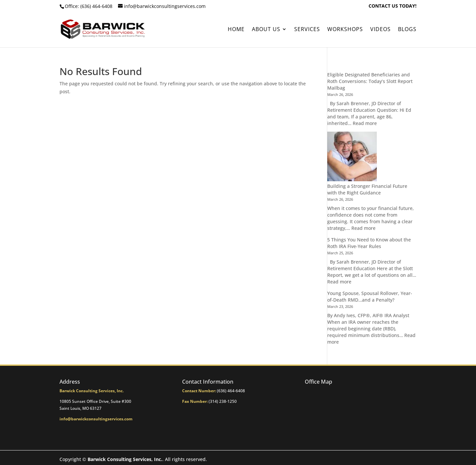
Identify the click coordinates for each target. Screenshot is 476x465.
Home (236, 30)
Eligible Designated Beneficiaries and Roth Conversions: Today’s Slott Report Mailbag (370, 81)
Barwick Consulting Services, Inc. (125, 459)
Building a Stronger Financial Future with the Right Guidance (367, 189)
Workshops (345, 30)
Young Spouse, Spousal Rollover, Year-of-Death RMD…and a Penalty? (370, 296)
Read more (365, 123)
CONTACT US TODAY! (393, 6)
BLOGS (407, 30)
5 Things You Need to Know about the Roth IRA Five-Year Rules (369, 243)
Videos (380, 30)
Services (307, 30)
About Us (266, 30)
